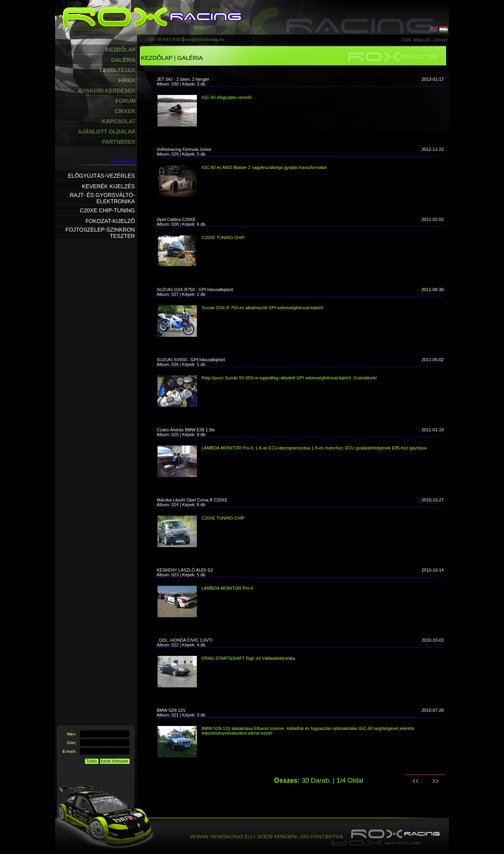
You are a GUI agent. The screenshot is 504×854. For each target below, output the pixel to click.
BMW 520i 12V (171, 710)
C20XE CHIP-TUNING (107, 210)
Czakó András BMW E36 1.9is (186, 430)
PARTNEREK (119, 142)
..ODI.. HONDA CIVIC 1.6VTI (185, 640)
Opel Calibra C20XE (176, 219)
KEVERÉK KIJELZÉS (108, 186)
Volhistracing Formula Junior (184, 149)
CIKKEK (125, 111)
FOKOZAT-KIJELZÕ (110, 221)
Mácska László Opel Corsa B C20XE (192, 500)
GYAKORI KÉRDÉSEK (107, 91)
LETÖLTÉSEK (118, 70)
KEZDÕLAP (121, 50)
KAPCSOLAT (119, 121)
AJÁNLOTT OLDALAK (107, 132)
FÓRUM (125, 101)
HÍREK (127, 80)
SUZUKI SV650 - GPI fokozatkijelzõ (191, 360)
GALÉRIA (123, 60)
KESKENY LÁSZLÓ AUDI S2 (185, 570)
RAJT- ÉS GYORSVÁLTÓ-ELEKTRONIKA (102, 198)
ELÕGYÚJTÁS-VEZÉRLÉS (101, 176)
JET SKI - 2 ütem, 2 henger (183, 79)
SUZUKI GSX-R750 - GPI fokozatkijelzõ (195, 290)
